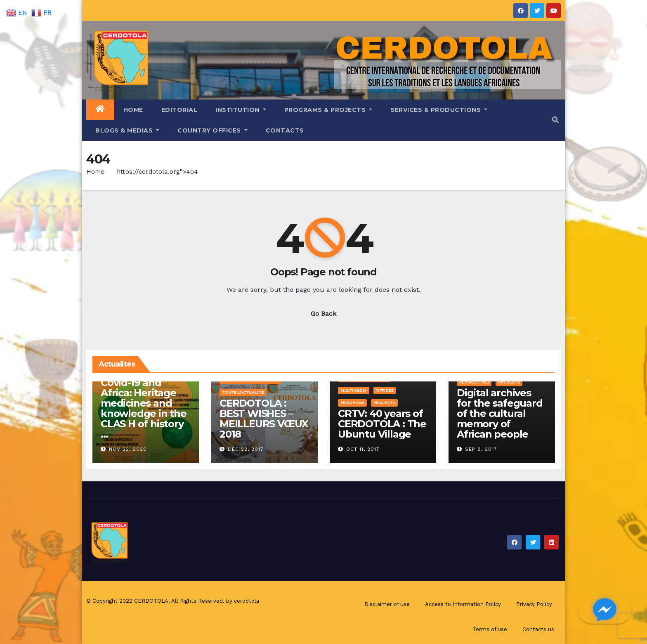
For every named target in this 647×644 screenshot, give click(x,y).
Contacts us (538, 629)
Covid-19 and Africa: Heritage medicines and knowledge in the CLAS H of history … (144, 408)
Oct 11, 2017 (363, 449)
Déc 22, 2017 (246, 449)
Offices (385, 390)
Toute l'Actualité (243, 392)
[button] (555, 120)
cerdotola (247, 601)
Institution (241, 110)
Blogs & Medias (127, 130)
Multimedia (354, 390)
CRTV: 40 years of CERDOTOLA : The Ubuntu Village (382, 424)
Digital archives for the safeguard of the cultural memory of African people (500, 413)
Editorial (179, 110)
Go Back (323, 314)
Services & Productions (439, 110)
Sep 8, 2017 (481, 449)
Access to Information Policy (463, 604)
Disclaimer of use (387, 604)
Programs (352, 403)
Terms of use (490, 629)
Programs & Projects (328, 110)
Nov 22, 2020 (128, 449)
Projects (384, 403)
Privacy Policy (534, 604)
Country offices (213, 130)
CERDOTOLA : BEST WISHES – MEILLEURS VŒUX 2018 (264, 419)
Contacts (285, 130)
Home (133, 110)
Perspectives (474, 382)
